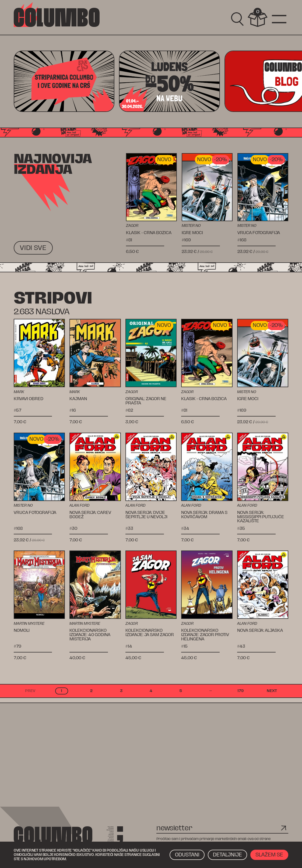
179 (240, 691)
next (272, 691)
